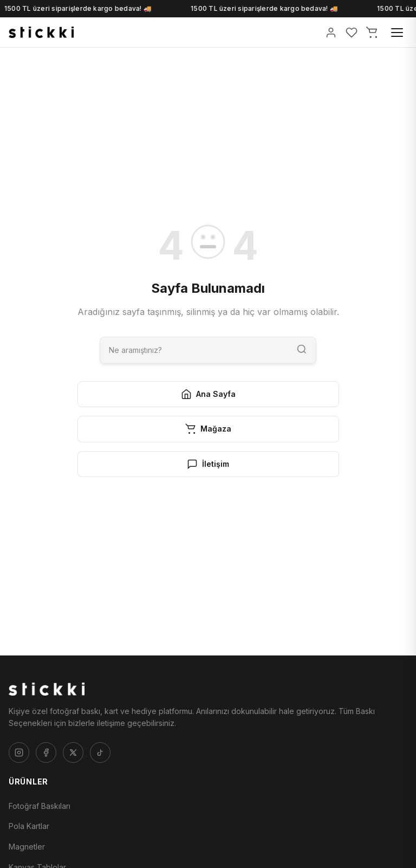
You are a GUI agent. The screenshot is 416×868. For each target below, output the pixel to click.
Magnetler (27, 847)
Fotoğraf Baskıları (40, 806)
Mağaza (208, 429)
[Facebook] (46, 753)
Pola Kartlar (29, 826)
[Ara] (194, 350)
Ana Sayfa (208, 394)
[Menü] (397, 33)
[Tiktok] (100, 753)
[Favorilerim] (352, 33)
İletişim (208, 464)
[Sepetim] (372, 33)
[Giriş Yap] (331, 33)
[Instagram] (19, 753)
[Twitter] (73, 753)
